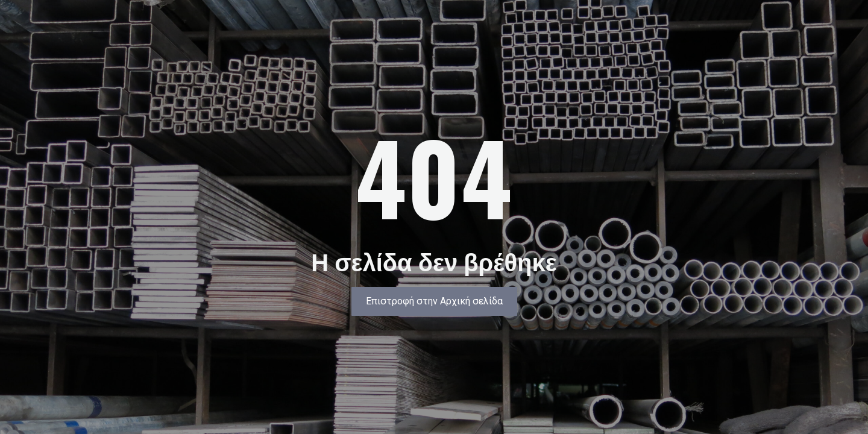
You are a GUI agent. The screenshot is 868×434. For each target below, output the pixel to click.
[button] (434, 301)
